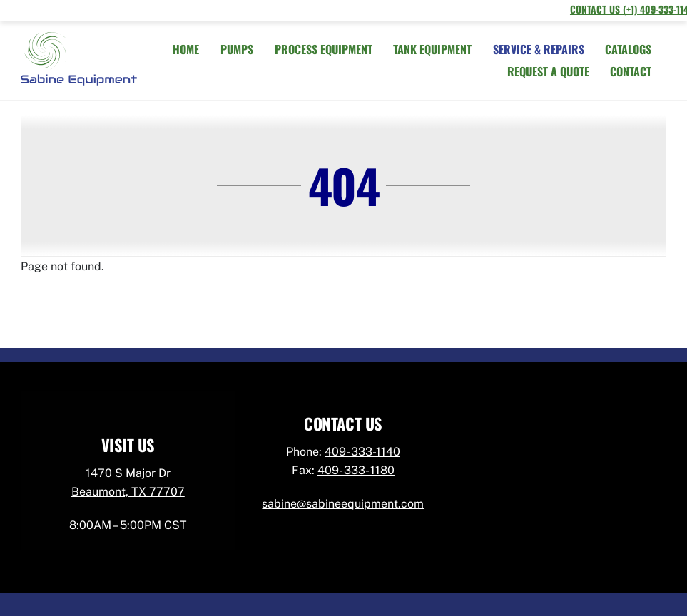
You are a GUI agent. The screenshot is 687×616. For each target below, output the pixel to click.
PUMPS (237, 49)
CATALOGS (628, 49)
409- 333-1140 (362, 452)
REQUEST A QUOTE (548, 71)
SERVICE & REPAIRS (539, 49)
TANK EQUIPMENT (432, 49)
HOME (186, 49)
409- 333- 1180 (356, 470)
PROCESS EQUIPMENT (324, 49)
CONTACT (631, 71)
